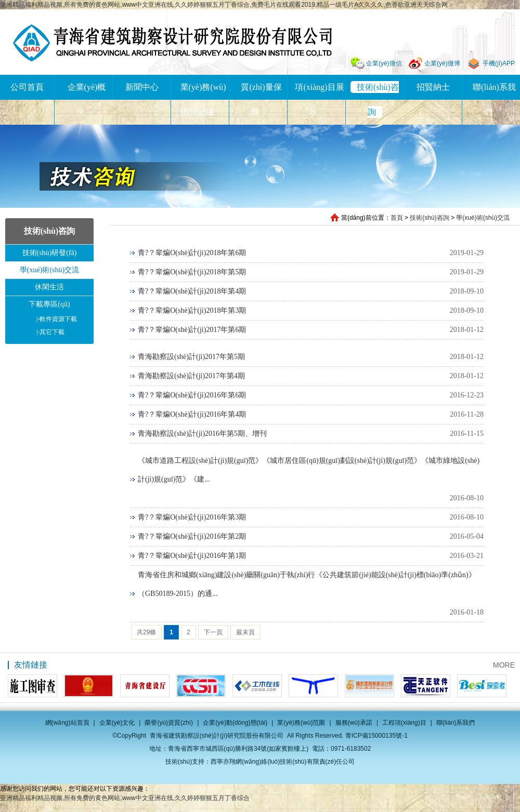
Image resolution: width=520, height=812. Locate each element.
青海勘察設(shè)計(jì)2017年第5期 (191, 357)
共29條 (146, 632)
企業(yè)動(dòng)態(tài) (235, 723)
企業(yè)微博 (442, 63)
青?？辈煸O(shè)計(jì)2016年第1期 (192, 556)
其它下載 (50, 332)
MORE (504, 665)
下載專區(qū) (49, 304)
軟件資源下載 (57, 319)
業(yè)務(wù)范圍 (301, 723)
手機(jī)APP (499, 63)
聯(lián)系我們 (456, 723)
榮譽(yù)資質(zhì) (169, 723)
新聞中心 (142, 87)
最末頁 (245, 632)
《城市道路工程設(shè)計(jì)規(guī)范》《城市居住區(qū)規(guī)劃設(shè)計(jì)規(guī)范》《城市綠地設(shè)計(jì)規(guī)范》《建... (309, 470)
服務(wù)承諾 (354, 723)
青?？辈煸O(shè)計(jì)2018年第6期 (192, 253)
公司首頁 (27, 87)
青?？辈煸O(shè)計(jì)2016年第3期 (192, 517)
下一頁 (213, 632)
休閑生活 (49, 287)
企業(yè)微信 (384, 63)
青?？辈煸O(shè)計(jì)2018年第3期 (192, 310)
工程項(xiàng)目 (404, 723)
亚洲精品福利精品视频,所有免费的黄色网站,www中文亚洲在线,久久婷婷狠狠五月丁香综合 (125, 798)
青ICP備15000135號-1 (376, 736)
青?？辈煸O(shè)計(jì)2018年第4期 (192, 291)
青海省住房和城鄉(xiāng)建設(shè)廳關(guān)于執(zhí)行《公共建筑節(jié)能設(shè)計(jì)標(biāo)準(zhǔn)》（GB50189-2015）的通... (307, 584)
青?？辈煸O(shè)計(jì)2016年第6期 (192, 395)
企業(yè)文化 (117, 723)
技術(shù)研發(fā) (50, 253)
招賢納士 (433, 87)
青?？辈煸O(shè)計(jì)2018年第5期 (192, 272)
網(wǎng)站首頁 (67, 723)
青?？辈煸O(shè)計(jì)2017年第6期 (192, 330)
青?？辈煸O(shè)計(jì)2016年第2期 (192, 536)
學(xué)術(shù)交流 (483, 218)
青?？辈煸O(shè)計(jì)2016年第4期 (192, 414)
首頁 (397, 218)
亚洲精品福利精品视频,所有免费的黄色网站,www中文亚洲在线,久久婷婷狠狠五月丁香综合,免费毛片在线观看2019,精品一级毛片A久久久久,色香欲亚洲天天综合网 (224, 5)
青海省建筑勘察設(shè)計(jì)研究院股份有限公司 (172, 43)
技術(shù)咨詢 (429, 218)
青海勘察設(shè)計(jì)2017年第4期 (191, 376)
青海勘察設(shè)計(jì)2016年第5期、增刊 (202, 434)
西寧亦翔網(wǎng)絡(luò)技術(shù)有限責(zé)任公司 (283, 762)
